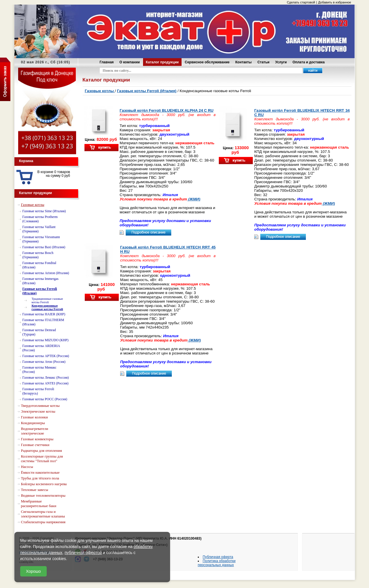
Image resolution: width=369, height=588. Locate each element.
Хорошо (33, 571)
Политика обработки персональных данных (217, 563)
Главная (107, 62)
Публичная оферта (218, 557)
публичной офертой (83, 553)
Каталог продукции (162, 62)
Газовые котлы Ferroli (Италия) (147, 91)
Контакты (243, 62)
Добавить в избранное (335, 2)
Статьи (263, 62)
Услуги (281, 62)
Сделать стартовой (301, 2)
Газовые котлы (100, 91)
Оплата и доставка (309, 62)
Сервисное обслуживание (207, 62)
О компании (130, 62)
